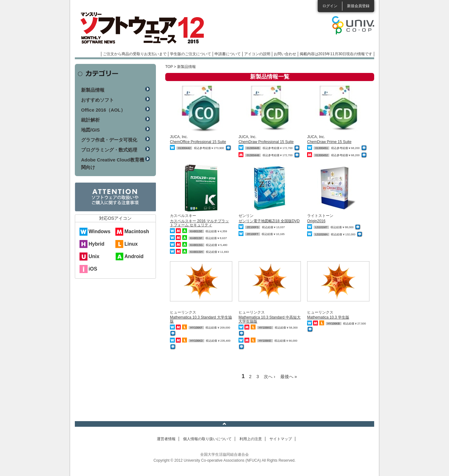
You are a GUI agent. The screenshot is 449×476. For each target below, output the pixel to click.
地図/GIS (90, 130)
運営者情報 (166, 439)
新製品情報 (93, 90)
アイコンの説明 (257, 54)
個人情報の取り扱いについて (207, 439)
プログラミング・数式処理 (109, 150)
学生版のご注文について (191, 54)
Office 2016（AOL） (103, 110)
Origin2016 (316, 221)
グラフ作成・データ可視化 (109, 140)
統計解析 (90, 120)
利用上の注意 (251, 439)
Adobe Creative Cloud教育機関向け (113, 163)
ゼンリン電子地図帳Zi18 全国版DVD (269, 221)
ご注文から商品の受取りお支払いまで (135, 54)
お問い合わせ (285, 54)
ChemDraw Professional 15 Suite (266, 142)
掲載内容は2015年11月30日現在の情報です (336, 54)
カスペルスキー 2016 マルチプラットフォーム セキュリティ (199, 223)
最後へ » (289, 377)
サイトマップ (281, 439)
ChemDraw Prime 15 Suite (329, 142)
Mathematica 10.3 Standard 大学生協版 (201, 319)
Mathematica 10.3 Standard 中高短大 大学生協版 (270, 319)
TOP (169, 67)
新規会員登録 (358, 6)
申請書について (228, 54)
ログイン (330, 6)
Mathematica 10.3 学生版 (328, 317)
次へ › (270, 377)
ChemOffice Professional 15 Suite (198, 142)
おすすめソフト (97, 100)
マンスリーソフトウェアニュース (141, 28)
